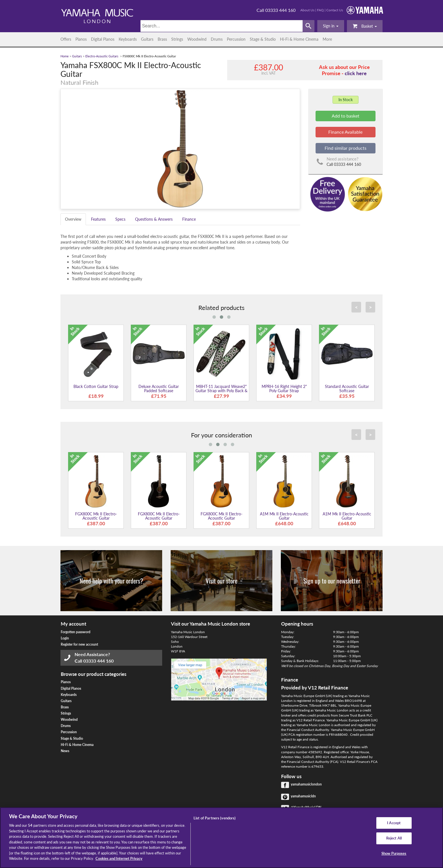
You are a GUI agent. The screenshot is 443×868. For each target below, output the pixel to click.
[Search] (222, 26)
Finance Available (345, 132)
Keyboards (128, 39)
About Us (307, 10)
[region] (221, 838)
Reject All (394, 838)
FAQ (320, 10)
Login (65, 638)
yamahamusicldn (303, 796)
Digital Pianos (103, 39)
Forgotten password (76, 632)
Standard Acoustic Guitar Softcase (347, 389)
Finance (189, 219)
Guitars (147, 39)
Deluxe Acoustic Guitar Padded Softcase (159, 389)
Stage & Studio (263, 39)
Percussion (236, 39)
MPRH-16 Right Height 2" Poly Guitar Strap (284, 389)
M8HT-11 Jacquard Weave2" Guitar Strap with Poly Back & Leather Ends (221, 391)
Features (98, 219)
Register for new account (79, 644)
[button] (331, 26)
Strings (177, 39)
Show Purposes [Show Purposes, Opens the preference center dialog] (394, 853)
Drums (217, 39)
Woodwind (197, 39)
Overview (73, 219)
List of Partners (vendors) (215, 818)
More (327, 39)
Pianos (81, 39)
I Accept (394, 823)
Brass (162, 39)
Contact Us (335, 10)
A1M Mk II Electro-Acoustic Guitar (284, 516)
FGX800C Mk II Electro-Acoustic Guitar (96, 516)
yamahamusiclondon (306, 784)
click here (356, 73)
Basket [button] (365, 26)
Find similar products (346, 148)
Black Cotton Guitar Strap (96, 386)
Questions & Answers (154, 219)
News (65, 751)
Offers (66, 39)
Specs (120, 219)
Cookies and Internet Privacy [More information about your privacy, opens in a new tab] (119, 858)
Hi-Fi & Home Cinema (299, 39)
